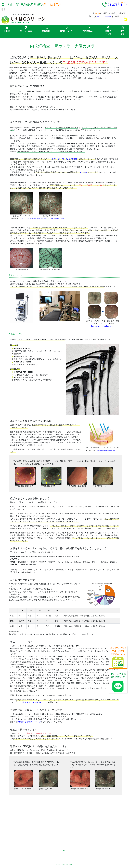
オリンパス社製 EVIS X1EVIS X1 (65, 159)
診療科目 (46, 31)
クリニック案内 (104, 16)
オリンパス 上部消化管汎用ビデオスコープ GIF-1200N (42, 219)
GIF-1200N (83, 172)
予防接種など (88, 31)
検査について (66, 31)
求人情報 (123, 33)
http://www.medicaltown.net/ (103, 326)
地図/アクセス (108, 33)
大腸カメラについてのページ (29, 722)
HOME (7, 31)
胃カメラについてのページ (34, 702)
